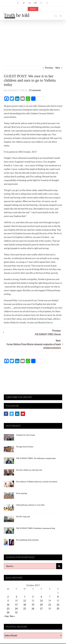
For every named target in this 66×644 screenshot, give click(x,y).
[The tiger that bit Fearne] (9, 450)
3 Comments (35, 90)
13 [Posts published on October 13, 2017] (41, 601)
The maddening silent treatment (27, 540)
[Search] (59, 566)
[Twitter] (12, 414)
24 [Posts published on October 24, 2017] (16, 608)
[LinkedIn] (17, 414)
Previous (49, 68)
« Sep (6, 616)
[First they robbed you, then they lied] (9, 473)
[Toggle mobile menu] (61, 16)
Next (58, 68)
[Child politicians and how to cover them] (9, 508)
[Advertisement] (33, 39)
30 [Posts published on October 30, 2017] (8, 612)
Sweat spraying (21, 493)
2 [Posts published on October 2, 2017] (8, 597)
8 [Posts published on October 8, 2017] (58, 597)
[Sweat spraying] (9, 496)
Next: (34, 344)
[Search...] (30, 566)
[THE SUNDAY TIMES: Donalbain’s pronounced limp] (9, 531)
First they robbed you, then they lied (29, 470)
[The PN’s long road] (9, 520)
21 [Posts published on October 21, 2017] (50, 604)
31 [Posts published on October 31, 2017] (16, 612)
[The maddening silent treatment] (9, 543)
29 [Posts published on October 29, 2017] (58, 608)
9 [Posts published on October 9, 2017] (8, 601)
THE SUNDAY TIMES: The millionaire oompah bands (36, 458)
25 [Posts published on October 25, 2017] (25, 608)
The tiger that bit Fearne (25, 447)
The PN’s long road (23, 517)
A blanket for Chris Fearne (25, 435)
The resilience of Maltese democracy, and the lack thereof (37, 482)
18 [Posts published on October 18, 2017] (25, 604)
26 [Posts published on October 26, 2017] (33, 608)
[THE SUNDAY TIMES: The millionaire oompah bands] (9, 462)
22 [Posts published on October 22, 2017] (58, 604)
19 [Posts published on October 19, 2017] (33, 604)
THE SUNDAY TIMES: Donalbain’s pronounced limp (35, 528)
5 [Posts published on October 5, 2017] (33, 597)
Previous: (48, 332)
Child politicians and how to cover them (30, 505)
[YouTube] (23, 414)
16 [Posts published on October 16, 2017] (8, 604)
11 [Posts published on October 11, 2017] (25, 601)
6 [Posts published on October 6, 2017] (41, 597)
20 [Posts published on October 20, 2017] (41, 604)
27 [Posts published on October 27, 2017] (41, 608)
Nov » (13, 616)
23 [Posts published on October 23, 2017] (8, 608)
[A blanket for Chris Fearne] (9, 438)
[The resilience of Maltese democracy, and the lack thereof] (9, 485)
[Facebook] (6, 414)
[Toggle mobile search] (56, 16)
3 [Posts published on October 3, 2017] (16, 597)
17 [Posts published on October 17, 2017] (16, 604)
